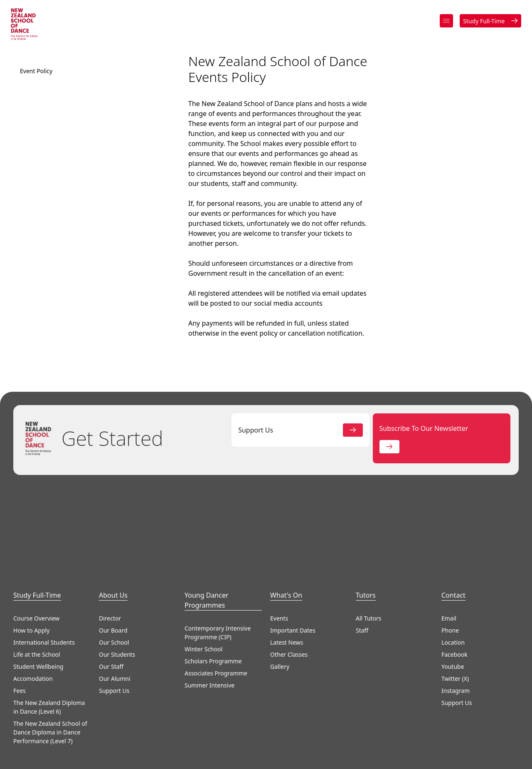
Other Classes (289, 658)
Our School (114, 646)
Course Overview (36, 622)
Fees (20, 694)
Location (453, 646)
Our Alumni (115, 682)
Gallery (280, 670)
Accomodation (33, 682)
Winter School (203, 653)
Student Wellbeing (38, 670)
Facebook (454, 658)
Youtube (453, 670)
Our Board (113, 634)
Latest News (287, 646)
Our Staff (111, 670)
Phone (450, 634)
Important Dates (293, 634)
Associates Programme (216, 677)
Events (279, 622)
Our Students (117, 658)
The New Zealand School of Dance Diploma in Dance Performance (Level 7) (50, 736)
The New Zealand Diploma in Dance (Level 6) (49, 711)
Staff (362, 634)
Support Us (114, 694)
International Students (44, 646)
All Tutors (369, 622)
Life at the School (37, 658)
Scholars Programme (213, 665)
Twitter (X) (455, 682)
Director (110, 622)
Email (449, 622)
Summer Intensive (209, 689)
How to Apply (31, 634)
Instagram (456, 694)
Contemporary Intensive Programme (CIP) (218, 636)
